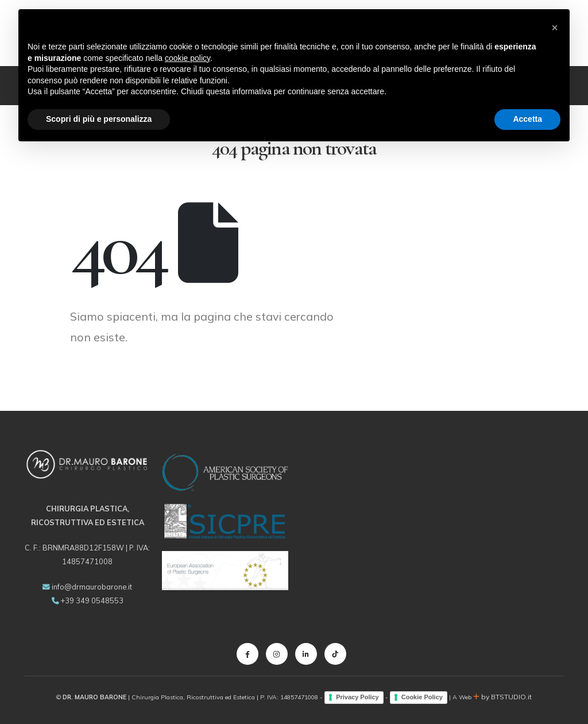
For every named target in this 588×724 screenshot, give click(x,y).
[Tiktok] (335, 654)
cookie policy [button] (187, 58)
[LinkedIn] (306, 654)
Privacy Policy (357, 697)
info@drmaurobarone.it (92, 587)
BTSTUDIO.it (511, 697)
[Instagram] (277, 654)
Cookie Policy (422, 697)
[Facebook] (247, 654)
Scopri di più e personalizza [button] (99, 119)
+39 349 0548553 (92, 600)
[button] (555, 28)
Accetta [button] (527, 119)
